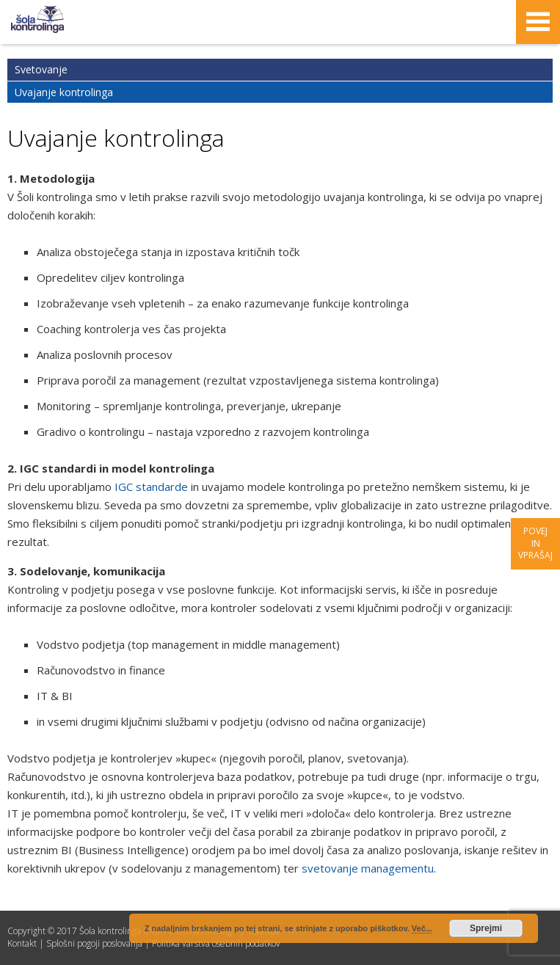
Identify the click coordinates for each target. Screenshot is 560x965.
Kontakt (22, 943)
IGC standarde (151, 487)
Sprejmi (486, 928)
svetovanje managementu (368, 868)
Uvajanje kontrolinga (64, 92)
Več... (422, 928)
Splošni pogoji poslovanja (94, 943)
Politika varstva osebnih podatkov (216, 943)
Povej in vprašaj (535, 543)
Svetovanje (41, 69)
